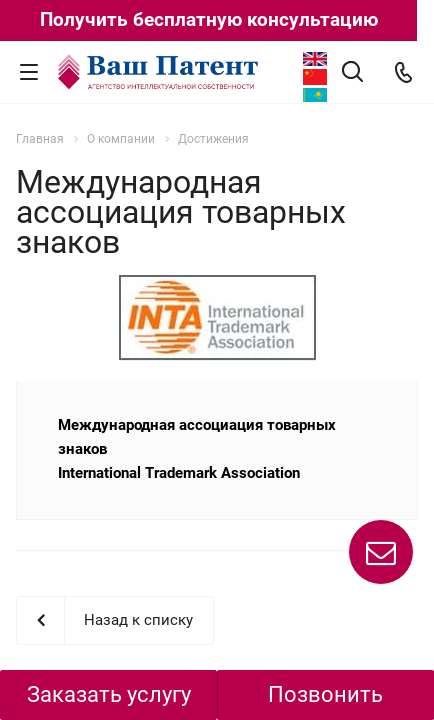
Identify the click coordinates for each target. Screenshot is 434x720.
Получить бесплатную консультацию (209, 19)
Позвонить (325, 694)
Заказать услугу (109, 694)
